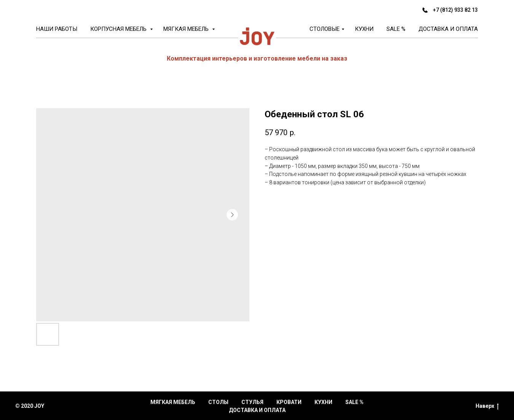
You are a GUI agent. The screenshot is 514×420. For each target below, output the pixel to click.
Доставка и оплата (448, 29)
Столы (218, 402)
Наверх (487, 406)
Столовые (325, 29)
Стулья (252, 402)
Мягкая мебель (187, 29)
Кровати (289, 402)
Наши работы (57, 29)
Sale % (396, 29)
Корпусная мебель (119, 29)
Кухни (364, 29)
